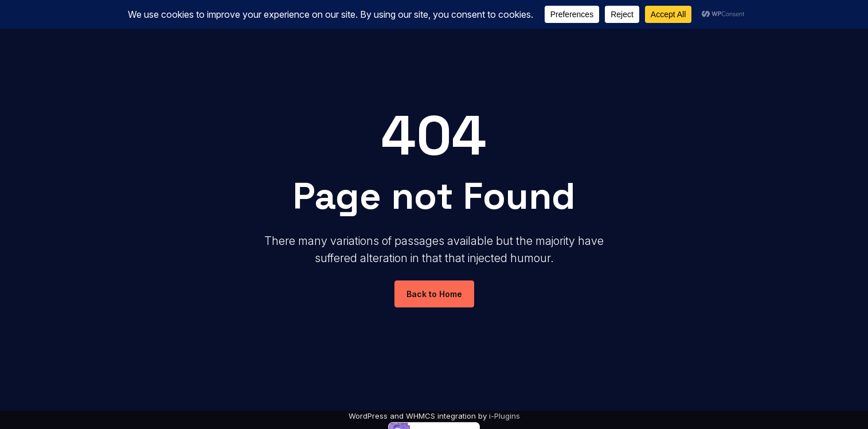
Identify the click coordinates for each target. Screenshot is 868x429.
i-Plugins (505, 416)
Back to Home (434, 294)
